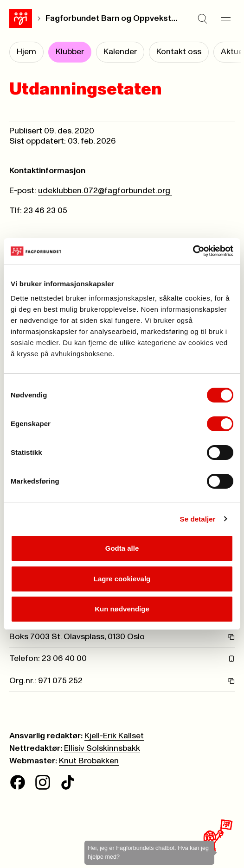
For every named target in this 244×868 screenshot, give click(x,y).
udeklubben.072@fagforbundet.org (105, 191)
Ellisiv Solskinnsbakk (102, 748)
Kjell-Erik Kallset (114, 736)
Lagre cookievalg (122, 579)
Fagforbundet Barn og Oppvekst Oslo (112, 19)
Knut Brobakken (89, 761)
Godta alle (122, 548)
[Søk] (202, 19)
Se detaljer (198, 519)
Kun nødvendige (122, 609)
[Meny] (225, 19)
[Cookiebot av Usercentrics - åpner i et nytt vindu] (193, 251)
